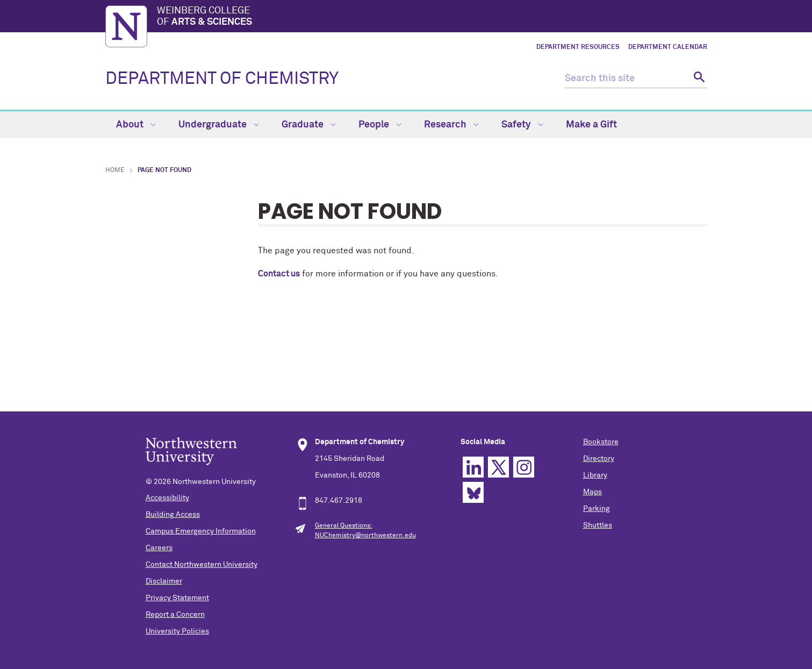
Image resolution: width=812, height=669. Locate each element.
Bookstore (601, 442)
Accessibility (167, 498)
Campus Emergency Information (201, 531)
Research (451, 125)
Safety (522, 125)
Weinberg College (432, 17)
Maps (592, 492)
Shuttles (598, 525)
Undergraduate (219, 125)
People (380, 125)
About (136, 125)
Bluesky (473, 492)
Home (115, 170)
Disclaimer (164, 581)
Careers (159, 548)
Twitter (498, 467)
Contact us (279, 274)
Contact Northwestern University (202, 565)
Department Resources (578, 47)
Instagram (524, 467)
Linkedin (473, 467)
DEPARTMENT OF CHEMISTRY (222, 79)
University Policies (177, 631)
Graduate (309, 125)
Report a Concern (175, 615)
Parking (597, 509)
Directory (599, 459)
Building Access (173, 515)
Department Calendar (668, 47)
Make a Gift (591, 125)
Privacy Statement (177, 598)
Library (595, 475)
